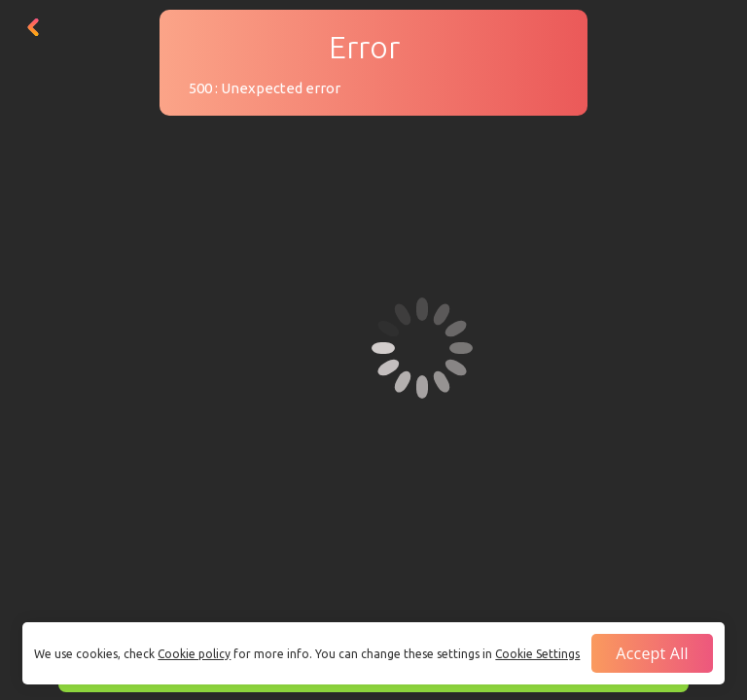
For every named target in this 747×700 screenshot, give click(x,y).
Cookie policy (194, 654)
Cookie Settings (537, 654)
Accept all (652, 653)
